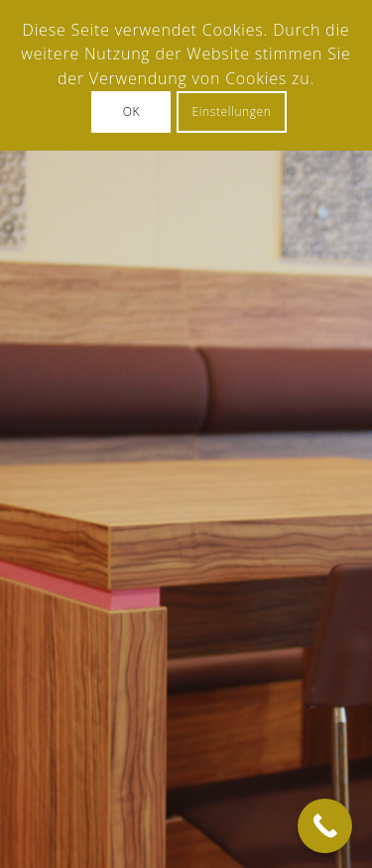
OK (131, 111)
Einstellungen (232, 111)
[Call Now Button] (325, 826)
